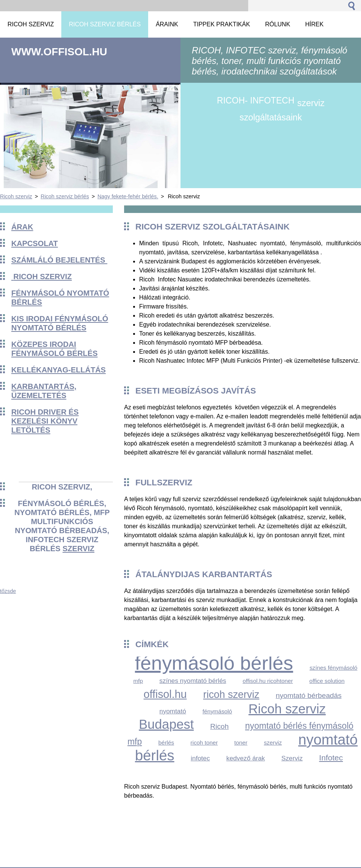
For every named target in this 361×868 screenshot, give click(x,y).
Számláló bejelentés (59, 260)
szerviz (78, 549)
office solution (327, 681)
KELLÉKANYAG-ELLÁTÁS (58, 370)
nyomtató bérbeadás (309, 695)
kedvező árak (246, 758)
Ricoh (219, 726)
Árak (22, 227)
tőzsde (8, 591)
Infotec (331, 758)
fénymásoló (218, 711)
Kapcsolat (35, 243)
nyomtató (173, 711)
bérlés (166, 743)
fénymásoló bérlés (214, 663)
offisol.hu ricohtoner (268, 681)
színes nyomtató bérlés (193, 681)
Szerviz (292, 758)
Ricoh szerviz (16, 196)
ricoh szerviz (231, 695)
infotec (200, 758)
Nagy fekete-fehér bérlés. (128, 196)
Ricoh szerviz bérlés (65, 196)
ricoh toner (204, 743)
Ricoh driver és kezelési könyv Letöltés (45, 421)
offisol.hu (165, 694)
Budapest (166, 724)
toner (241, 743)
